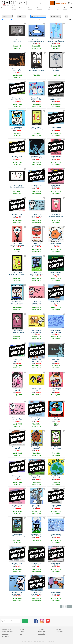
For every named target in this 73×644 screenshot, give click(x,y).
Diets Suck (36, 478)
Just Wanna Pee (36, 449)
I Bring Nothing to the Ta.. (36, 42)
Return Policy (41, 634)
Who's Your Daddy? (17, 303)
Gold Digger (17, 71)
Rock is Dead (17, 42)
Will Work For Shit (56, 100)
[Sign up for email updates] (11, 621)
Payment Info (42, 629)
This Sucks (56, 245)
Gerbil (56, 565)
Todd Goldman (17, 40)
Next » (69, 607)
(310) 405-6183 (21, 2)
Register (58, 3)
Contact (22, 632)
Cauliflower (56, 71)
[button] (5, 8)
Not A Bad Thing (36, 594)
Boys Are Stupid (36, 303)
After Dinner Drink (36, 332)
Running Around (36, 216)
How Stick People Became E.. (37, 71)
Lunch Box (56, 391)
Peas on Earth (56, 478)
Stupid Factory (36, 536)
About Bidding (6, 636)
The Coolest (56, 594)
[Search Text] (38, 3)
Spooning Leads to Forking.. (56, 42)
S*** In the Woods (36, 361)
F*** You (17, 361)
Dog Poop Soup (36, 245)
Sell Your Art (5, 634)
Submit (25, 621)
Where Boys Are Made (36, 274)
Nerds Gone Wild (56, 449)
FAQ (21, 634)
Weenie (56, 129)
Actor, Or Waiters (17, 420)
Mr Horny (56, 274)
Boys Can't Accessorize (56, 216)
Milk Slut (36, 420)
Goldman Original (56, 40)
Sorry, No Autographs (17, 332)
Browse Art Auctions (7, 629)
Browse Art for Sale (7, 632)
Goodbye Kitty (36, 507)
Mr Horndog (36, 565)
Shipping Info (41, 632)
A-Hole (56, 303)
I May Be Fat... (17, 216)
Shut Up (56, 158)
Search (52, 3)
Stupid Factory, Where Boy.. (17, 536)
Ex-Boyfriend (56, 420)
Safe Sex (56, 507)
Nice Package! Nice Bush (17, 187)
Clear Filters (39, 20)
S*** (17, 158)
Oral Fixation (56, 187)
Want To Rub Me (56, 332)
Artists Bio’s (59, 632)
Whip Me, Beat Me (36, 100)
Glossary (58, 629)
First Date (17, 449)
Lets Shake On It (17, 594)
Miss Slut (17, 507)
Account (22, 629)
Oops (17, 478)
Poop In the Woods (17, 100)
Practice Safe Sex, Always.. (36, 129)
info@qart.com (21, 4)
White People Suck (36, 158)
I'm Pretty (17, 391)
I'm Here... (36, 187)
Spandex (36, 391)
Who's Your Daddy (17, 129)
